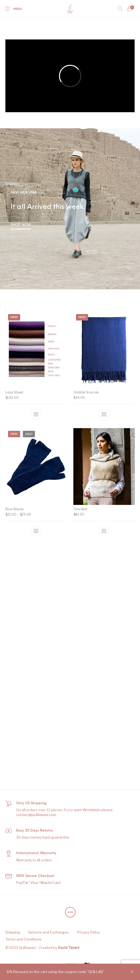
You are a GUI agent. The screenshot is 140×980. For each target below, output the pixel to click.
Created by (59, 948)
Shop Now (21, 225)
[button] (136, 203)
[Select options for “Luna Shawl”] (36, 414)
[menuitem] (13, 932)
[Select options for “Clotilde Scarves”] (104, 413)
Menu (18, 9)
